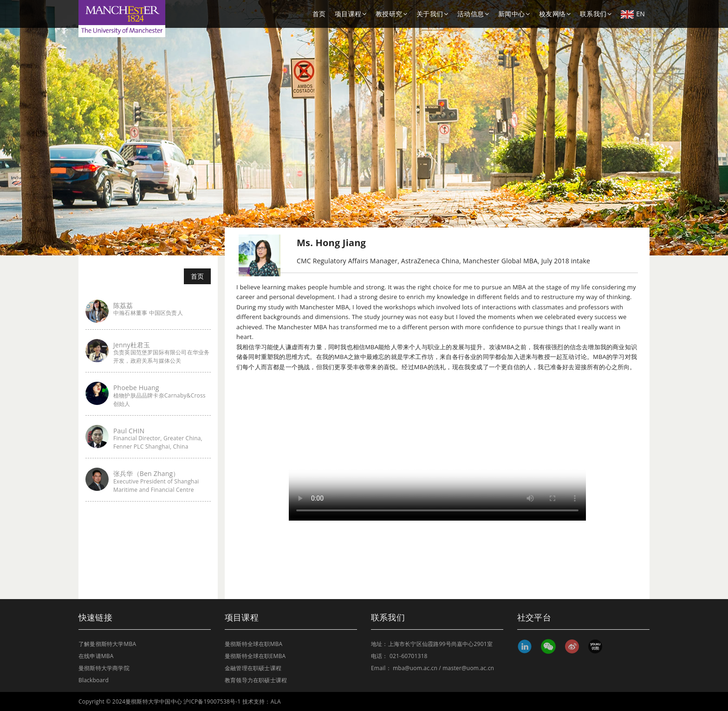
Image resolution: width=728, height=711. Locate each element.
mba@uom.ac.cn (415, 668)
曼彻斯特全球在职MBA (253, 644)
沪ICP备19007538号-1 (212, 701)
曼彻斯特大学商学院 (104, 668)
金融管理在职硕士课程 (253, 668)
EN (633, 14)
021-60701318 (409, 656)
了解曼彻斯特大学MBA (107, 644)
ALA (276, 701)
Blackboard (94, 680)
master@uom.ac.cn (468, 668)
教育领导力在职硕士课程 (256, 680)
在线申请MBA (96, 656)
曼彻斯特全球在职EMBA (255, 656)
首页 (319, 14)
